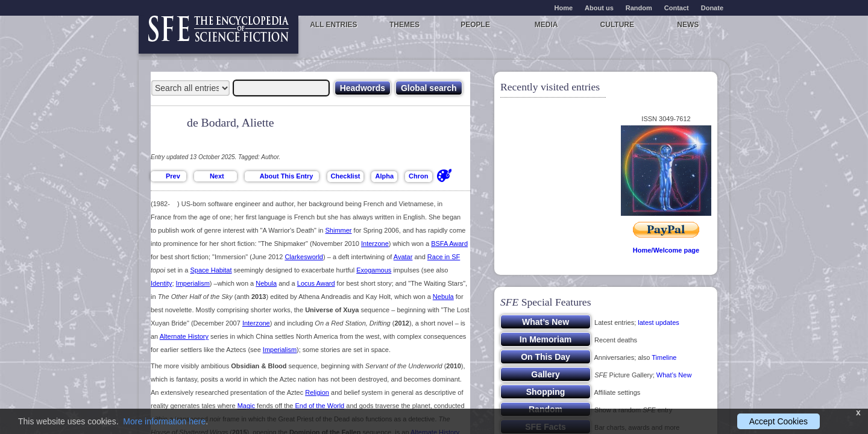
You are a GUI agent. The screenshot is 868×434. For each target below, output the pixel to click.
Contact (677, 8)
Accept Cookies (778, 421)
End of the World (320, 406)
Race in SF (444, 257)
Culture (617, 25)
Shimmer (339, 230)
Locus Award (316, 283)
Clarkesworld (304, 257)
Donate (712, 8)
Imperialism (193, 283)
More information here (164, 421)
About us (599, 8)
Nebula (266, 283)
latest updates (659, 322)
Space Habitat (211, 270)
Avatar (403, 257)
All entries (333, 25)
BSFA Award (449, 244)
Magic (246, 406)
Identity (161, 283)
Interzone (375, 244)
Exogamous (374, 270)
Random (639, 8)
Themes (404, 25)
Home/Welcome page (666, 250)
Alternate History (184, 336)
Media (546, 25)
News (688, 25)
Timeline (664, 357)
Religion (317, 392)
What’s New (674, 375)
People (475, 25)
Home (564, 8)
